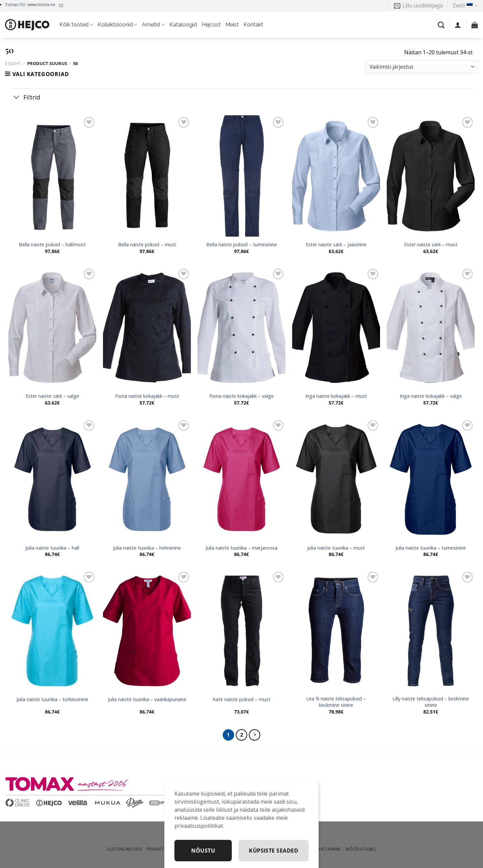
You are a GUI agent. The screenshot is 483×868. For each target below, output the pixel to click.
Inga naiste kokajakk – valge (431, 396)
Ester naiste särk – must (431, 245)
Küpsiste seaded (274, 851)
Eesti (465, 6)
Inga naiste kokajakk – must (336, 396)
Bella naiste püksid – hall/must (52, 245)
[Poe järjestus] (422, 67)
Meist (232, 25)
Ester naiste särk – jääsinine (336, 245)
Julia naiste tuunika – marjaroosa (241, 548)
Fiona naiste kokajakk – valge (241, 396)
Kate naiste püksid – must (241, 699)
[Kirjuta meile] (61, 6)
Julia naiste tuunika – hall (52, 548)
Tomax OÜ (30, 5)
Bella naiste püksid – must (147, 245)
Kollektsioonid (117, 25)
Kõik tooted (76, 25)
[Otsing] (441, 25)
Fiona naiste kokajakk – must (147, 396)
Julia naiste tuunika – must (336, 548)
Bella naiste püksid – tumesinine (242, 245)
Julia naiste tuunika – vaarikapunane (147, 699)
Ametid (153, 25)
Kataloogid (183, 25)
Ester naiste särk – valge (52, 396)
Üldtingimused (124, 849)
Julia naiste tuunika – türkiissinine (52, 699)
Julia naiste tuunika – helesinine (147, 548)
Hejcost (211, 25)
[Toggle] (17, 98)
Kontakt (253, 25)
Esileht (13, 63)
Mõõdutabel (361, 849)
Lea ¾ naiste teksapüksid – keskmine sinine (336, 702)
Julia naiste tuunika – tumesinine (431, 548)
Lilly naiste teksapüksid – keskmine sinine (431, 702)
